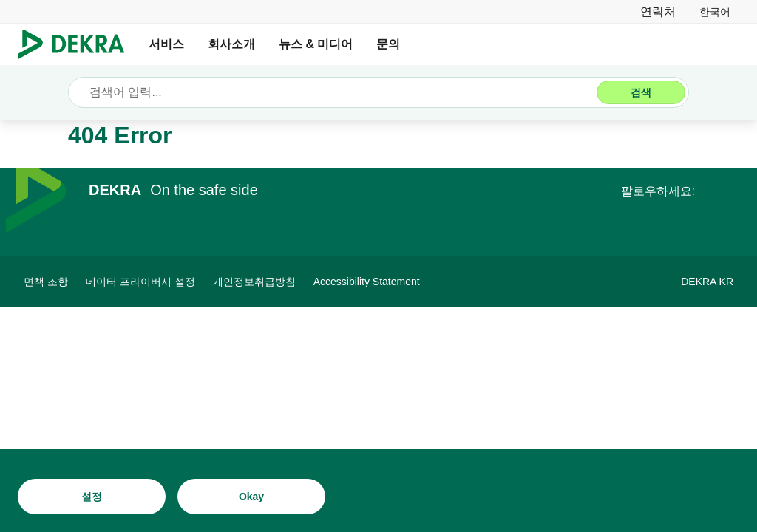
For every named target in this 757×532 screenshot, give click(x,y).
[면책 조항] (46, 282)
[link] (715, 11)
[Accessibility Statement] (367, 282)
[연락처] (658, 11)
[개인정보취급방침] (254, 282)
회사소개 (231, 44)
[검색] (641, 92)
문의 (388, 44)
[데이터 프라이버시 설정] (140, 282)
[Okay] (251, 497)
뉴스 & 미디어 (316, 44)
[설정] (92, 497)
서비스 (166, 44)
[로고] (77, 44)
